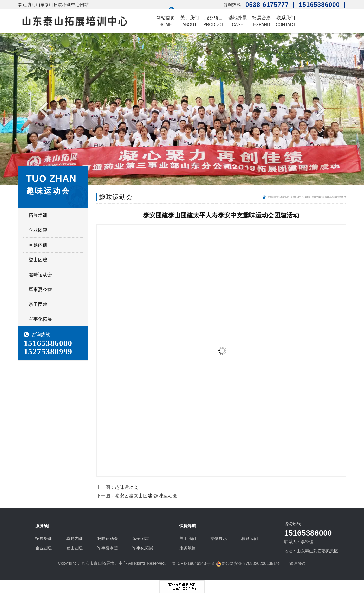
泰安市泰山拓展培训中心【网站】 (296, 197)
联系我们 (286, 21)
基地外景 (238, 21)
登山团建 (38, 260)
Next (319, 109)
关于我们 (190, 21)
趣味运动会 (40, 275)
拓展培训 (38, 215)
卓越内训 (38, 245)
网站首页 (166, 21)
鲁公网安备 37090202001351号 (248, 564)
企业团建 (38, 230)
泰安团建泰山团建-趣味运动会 (146, 496)
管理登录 (298, 564)
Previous (45, 109)
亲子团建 (38, 304)
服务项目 (214, 21)
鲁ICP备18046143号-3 (193, 564)
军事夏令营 (40, 290)
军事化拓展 (40, 319)
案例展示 (219, 539)
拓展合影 (262, 21)
